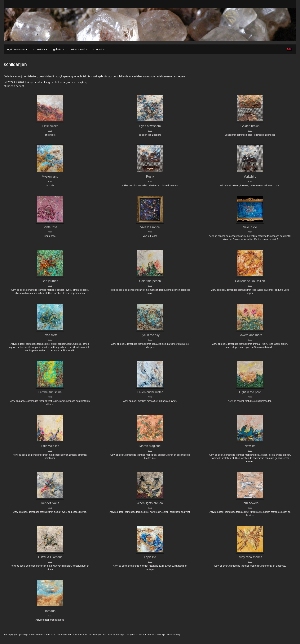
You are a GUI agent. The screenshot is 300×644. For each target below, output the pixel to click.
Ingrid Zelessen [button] (17, 49)
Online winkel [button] (79, 49)
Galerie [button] (59, 49)
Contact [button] (99, 49)
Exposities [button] (40, 49)
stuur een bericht (14, 86)
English (289, 49)
